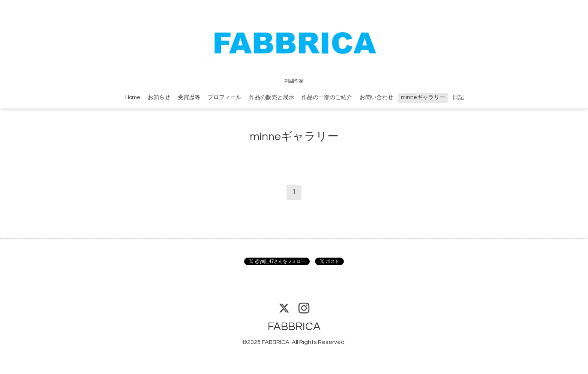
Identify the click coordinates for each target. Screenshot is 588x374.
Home (133, 97)
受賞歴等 (189, 97)
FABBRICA (294, 326)
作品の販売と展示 (271, 97)
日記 (458, 97)
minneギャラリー (423, 97)
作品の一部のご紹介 (327, 97)
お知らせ (159, 97)
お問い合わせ (376, 97)
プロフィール (225, 97)
